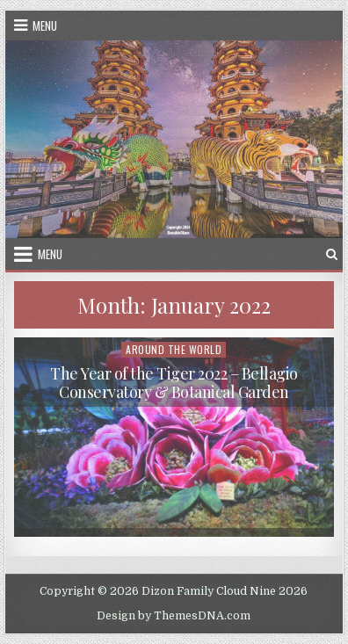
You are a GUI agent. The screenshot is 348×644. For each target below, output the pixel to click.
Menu (45, 25)
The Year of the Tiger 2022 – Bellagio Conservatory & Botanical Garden (174, 383)
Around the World (174, 349)
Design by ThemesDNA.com (174, 616)
